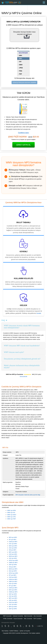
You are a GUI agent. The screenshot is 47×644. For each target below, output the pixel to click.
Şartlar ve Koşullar (25, 631)
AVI (20, 62)
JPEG (21, 68)
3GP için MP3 (13, 565)
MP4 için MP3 (13, 537)
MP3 (21, 59)
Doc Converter (38, 616)
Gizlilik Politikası (14, 631)
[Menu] (44, 3)
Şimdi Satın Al (23, 145)
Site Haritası (5, 631)
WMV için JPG (11, 517)
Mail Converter (28, 616)
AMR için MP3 (13, 581)
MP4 (21, 55)
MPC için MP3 (13, 552)
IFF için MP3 (12, 540)
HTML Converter (8, 619)
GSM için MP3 (13, 542)
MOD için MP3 (13, 556)
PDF (21, 74)
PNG (21, 71)
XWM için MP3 (13, 563)
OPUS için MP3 (13, 560)
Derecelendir (23, 377)
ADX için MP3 (13, 548)
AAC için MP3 (13, 544)
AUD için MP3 (13, 554)
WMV (21, 65)
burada (39, 313)
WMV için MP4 (12, 510)
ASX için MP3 (13, 558)
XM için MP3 (12, 550)
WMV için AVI (11, 513)
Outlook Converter (18, 616)
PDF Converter (7, 616)
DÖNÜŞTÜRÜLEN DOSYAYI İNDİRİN (24, 83)
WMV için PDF (12, 519)
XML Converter (28, 619)
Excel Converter (18, 619)
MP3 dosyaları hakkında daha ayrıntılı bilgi (28, 495)
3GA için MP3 (13, 571)
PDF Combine (37, 619)
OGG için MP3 (13, 602)
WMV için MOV (12, 515)
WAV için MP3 (13, 546)
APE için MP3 (13, 600)
